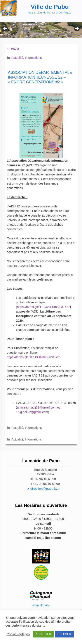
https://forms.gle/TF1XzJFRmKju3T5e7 (44, 307)
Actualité (17, 58)
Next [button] (77, 29)
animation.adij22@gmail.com (37, 407)
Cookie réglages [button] (18, 634)
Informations (33, 58)
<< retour (13, 49)
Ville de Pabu (50, 7)
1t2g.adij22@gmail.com (32, 412)
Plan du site (41, 605)
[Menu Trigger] (74, 18)
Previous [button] (5, 29)
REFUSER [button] (64, 634)
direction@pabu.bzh (45, 488)
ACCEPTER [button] (43, 634)
